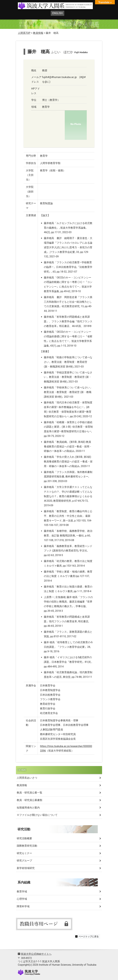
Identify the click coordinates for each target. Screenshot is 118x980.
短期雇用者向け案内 (28, 808)
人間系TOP (24, 33)
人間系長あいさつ (27, 778)
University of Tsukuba (29, 972)
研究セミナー (24, 853)
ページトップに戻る (87, 936)
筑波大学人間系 (48, 6)
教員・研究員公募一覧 (29, 793)
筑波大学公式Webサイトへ (36, 954)
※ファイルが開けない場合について (37, 815)
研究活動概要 (24, 838)
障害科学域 (23, 906)
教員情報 (22, 785)
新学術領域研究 (26, 868)
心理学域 (22, 899)
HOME (22, 770)
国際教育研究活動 (27, 846)
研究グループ (24, 861)
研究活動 (24, 829)
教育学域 (22, 892)
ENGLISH (57, 13)
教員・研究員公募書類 (29, 800)
